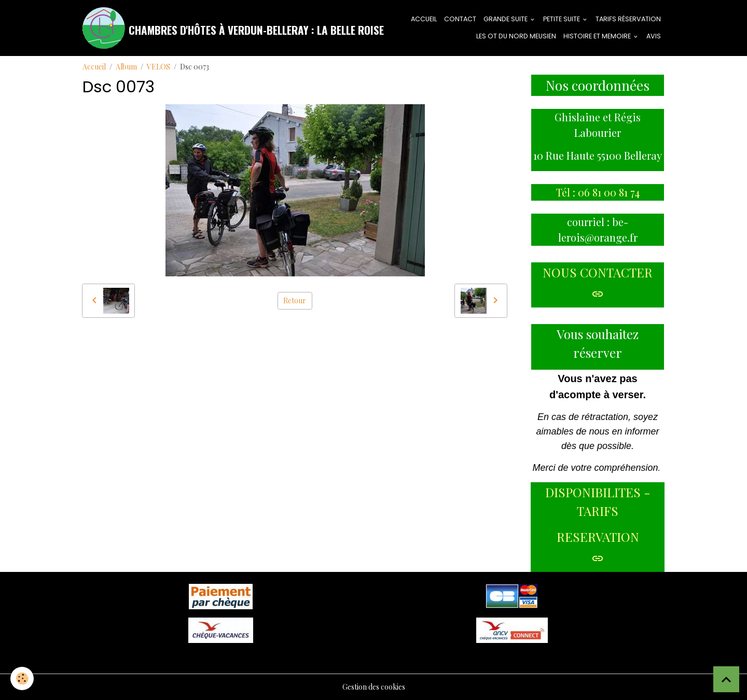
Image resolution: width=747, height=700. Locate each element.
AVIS (654, 36)
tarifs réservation (628, 19)
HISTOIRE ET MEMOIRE (598, 36)
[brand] (212, 28)
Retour (295, 300)
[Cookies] (22, 678)
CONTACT (460, 19)
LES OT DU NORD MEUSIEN (516, 36)
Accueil (94, 67)
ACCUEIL (424, 19)
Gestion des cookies (374, 687)
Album (126, 67)
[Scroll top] (726, 679)
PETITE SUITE (562, 19)
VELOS (158, 67)
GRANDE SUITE (506, 19)
